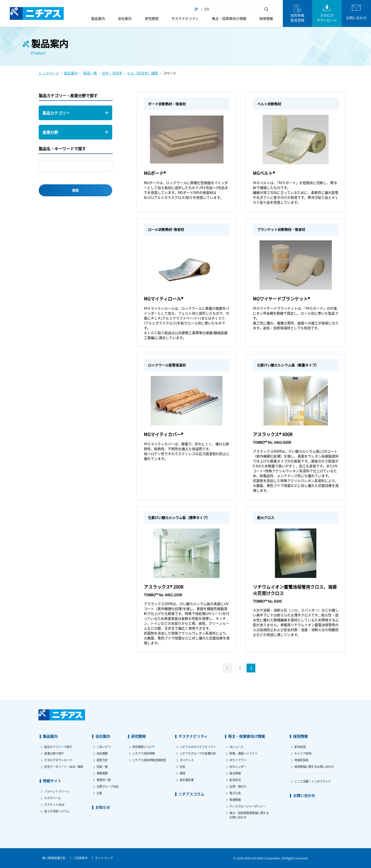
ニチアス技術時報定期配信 (149, 760)
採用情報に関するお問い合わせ (314, 767)
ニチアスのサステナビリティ (198, 747)
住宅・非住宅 (112, 73)
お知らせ (103, 807)
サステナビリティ (185, 18)
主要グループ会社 (108, 786)
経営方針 (102, 760)
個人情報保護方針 (54, 858)
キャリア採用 (303, 753)
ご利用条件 (80, 858)
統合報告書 (187, 780)
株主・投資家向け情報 (229, 18)
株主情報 (235, 773)
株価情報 (235, 800)
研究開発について (144, 747)
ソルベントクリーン (57, 791)
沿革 (99, 793)
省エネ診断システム (57, 811)
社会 (182, 767)
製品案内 (98, 18)
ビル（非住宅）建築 (143, 73)
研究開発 (152, 18)
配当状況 (235, 780)
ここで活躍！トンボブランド (313, 781)
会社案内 (125, 18)
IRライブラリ (238, 760)
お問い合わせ (304, 795)
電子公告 (235, 793)
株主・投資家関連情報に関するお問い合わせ (249, 815)
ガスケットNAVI (54, 804)
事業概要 (102, 773)
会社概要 (102, 753)
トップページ (49, 73)
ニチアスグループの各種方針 (198, 753)
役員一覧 (102, 767)
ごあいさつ (104, 747)
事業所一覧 (104, 780)
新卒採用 (300, 747)
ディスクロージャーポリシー (247, 806)
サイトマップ (104, 858)
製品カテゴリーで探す (58, 747)
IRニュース (236, 747)
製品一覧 (90, 73)
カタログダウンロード (58, 760)
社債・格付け (238, 786)
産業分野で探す (54, 753)
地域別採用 (301, 760)
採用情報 (266, 18)
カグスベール (52, 798)
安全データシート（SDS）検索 (64, 767)
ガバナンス (187, 760)
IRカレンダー (238, 767)
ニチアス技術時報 (144, 753)
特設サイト (52, 781)
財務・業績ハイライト (243, 753)
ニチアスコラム (191, 794)
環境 (182, 773)
